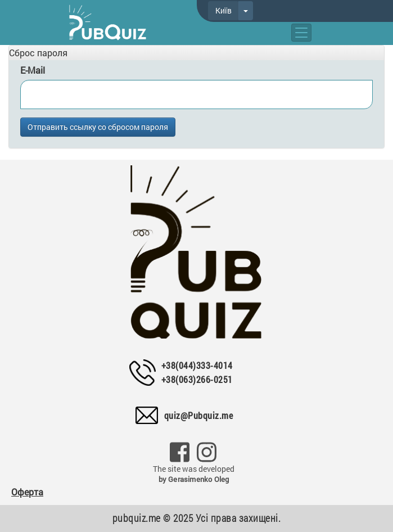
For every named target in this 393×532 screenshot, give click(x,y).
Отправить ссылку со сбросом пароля (98, 127)
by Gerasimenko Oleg (194, 479)
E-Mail (33, 70)
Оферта (27, 492)
